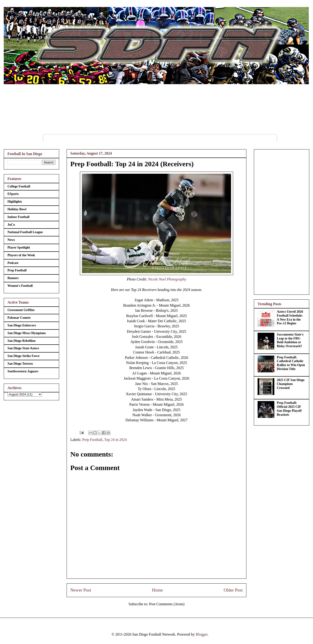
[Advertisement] (282, 221)
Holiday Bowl (17, 209)
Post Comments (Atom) (167, 604)
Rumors (13, 278)
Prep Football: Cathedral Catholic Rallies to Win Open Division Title (291, 363)
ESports (13, 194)
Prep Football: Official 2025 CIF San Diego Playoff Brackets (289, 409)
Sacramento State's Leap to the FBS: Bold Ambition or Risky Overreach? (290, 340)
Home (157, 590)
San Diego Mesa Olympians (27, 333)
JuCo (11, 225)
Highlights (15, 202)
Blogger (202, 634)
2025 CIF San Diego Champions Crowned (291, 384)
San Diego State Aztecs (23, 348)
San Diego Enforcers (22, 325)
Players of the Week (21, 255)
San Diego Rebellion (22, 341)
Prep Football (92, 440)
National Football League (25, 232)
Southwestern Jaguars (23, 371)
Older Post (233, 590)
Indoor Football (18, 217)
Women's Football (20, 286)
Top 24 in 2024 (115, 440)
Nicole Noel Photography (167, 279)
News (11, 240)
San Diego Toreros (20, 364)
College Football (19, 186)
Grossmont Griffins (21, 310)
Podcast (13, 263)
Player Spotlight (19, 248)
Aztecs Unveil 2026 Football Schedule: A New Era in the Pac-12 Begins (290, 317)
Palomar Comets (19, 318)
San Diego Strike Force (24, 356)
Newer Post (81, 590)
